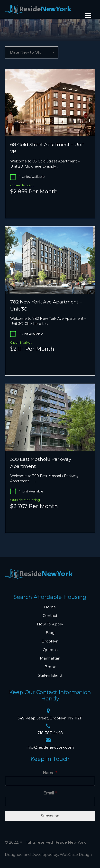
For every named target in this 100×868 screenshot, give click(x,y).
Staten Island (50, 675)
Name (50, 773)
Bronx (50, 667)
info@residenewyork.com (50, 747)
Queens (50, 650)
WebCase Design (76, 854)
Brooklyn (50, 641)
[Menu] (88, 15)
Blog (50, 633)
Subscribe (50, 816)
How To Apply (50, 624)
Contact (50, 616)
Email (50, 793)
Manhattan (50, 658)
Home (50, 607)
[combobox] (32, 52)
